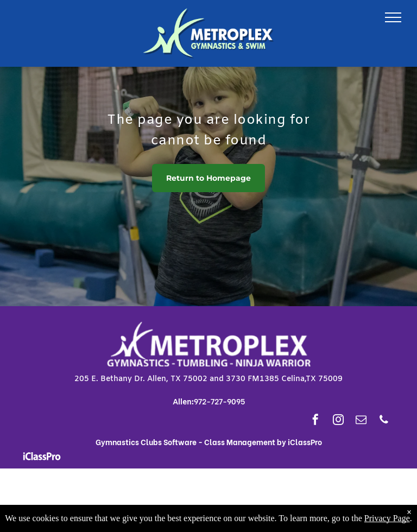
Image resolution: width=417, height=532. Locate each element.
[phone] (384, 421)
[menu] (393, 17)
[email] (361, 421)
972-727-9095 (219, 401)
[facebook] (315, 421)
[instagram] (338, 421)
